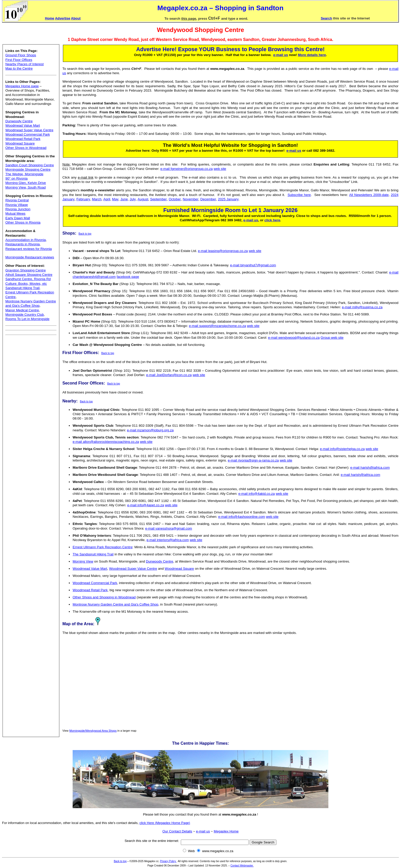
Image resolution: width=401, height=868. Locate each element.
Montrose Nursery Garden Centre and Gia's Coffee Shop (115, 604)
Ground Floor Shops (21, 55)
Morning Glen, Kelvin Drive (26, 183)
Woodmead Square (20, 143)
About (76, 18)
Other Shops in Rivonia (23, 222)
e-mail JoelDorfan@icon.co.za (169, 375)
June (124, 199)
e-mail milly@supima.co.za (362, 307)
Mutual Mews (15, 213)
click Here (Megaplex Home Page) (165, 823)
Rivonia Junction (18, 209)
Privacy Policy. (168, 861)
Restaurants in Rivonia (23, 244)
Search (326, 18)
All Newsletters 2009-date (369, 195)
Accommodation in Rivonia (26, 240)
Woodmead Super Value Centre (29, 130)
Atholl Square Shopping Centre (29, 275)
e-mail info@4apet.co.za (146, 505)
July (133, 199)
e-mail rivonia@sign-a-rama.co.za (253, 460)
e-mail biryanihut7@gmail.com (253, 265)
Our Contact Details (177, 831)
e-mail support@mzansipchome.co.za (218, 326)
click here (272, 220)
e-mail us (281, 55)
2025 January (228, 199)
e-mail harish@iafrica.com (370, 468)
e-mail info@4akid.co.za (257, 494)
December (208, 199)
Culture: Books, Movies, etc (26, 284)
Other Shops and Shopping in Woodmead (104, 597)
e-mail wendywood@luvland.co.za (294, 338)
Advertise (63, 18)
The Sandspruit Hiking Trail (93, 554)
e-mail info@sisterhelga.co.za (342, 449)
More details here (312, 55)
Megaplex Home (226, 831)
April (107, 199)
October (175, 199)
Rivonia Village (17, 205)
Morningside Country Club (25, 315)
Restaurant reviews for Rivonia (29, 249)
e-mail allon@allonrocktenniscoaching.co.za (106, 442)
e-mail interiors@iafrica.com (168, 540)
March (97, 199)
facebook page (128, 277)
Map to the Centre (19, 68)
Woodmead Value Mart (23, 125)
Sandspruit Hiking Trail (22, 288)
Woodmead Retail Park (23, 139)
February (83, 199)
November (190, 199)
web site (220, 169)
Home (50, 18)
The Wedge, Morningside (24, 174)
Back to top (85, 234)
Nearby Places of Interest (25, 64)
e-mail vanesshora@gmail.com (169, 528)
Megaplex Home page (22, 86)
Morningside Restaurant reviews (30, 257)
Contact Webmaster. (242, 866)
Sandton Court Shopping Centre (30, 165)
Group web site (332, 338)
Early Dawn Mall (18, 218)
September (158, 199)
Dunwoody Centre (19, 121)
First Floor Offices (19, 60)
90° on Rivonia (16, 178)
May (115, 199)
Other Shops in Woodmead (26, 148)
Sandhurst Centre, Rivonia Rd (28, 279)
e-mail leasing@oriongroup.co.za (223, 251)
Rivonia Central (17, 200)
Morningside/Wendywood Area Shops (93, 731)
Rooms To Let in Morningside (27, 319)
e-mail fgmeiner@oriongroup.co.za (187, 169)
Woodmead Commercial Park (28, 134)
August (143, 199)
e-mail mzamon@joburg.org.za (150, 430)
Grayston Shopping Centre (26, 270)
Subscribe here (299, 195)
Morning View (83, 561)
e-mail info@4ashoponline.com (242, 517)
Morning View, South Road (26, 187)
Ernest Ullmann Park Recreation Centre (103, 547)
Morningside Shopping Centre (28, 169)
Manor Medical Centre (22, 310)
